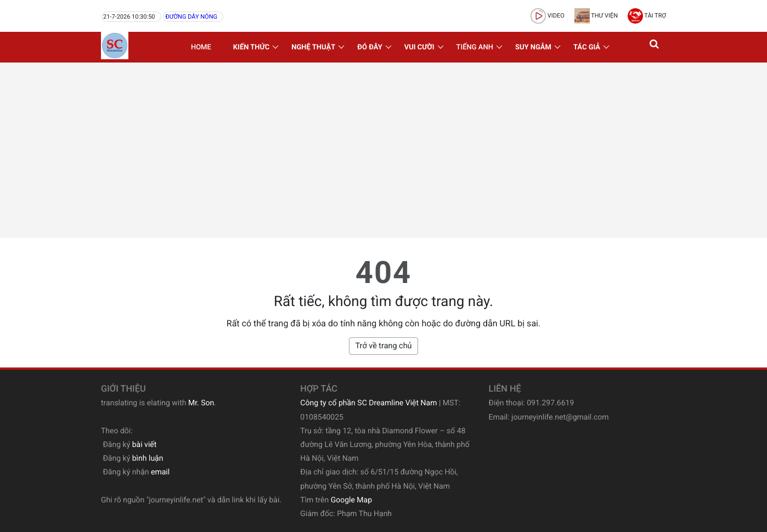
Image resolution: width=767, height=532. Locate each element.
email (160, 472)
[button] (655, 47)
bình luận (148, 459)
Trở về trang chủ (383, 346)
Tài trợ (647, 16)
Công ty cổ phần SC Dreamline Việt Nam (368, 403)
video (548, 16)
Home (201, 47)
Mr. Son (201, 403)
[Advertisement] (383, 150)
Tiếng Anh (475, 47)
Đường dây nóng (191, 17)
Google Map (351, 500)
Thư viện (596, 16)
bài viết (145, 445)
